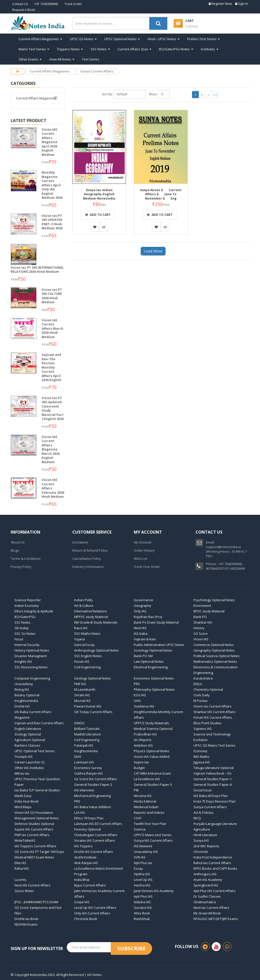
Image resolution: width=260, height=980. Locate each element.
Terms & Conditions (26, 559)
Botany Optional (27, 695)
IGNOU (79, 723)
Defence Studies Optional (34, 824)
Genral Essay (84, 645)
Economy (200, 751)
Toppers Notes (70, 49)
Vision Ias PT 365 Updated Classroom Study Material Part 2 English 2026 (53, 409)
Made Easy (23, 796)
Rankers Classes (27, 745)
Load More (153, 251)
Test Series (91, 59)
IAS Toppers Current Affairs (35, 846)
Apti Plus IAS (143, 896)
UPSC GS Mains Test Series (214, 745)
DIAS (78, 757)
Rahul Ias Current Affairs (212, 863)
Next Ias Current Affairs (211, 908)
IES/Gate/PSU (25, 617)
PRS (137, 684)
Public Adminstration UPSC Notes (159, 645)
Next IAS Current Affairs (32, 885)
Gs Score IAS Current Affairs (96, 779)
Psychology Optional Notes (214, 600)
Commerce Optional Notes (214, 645)
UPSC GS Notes (83, 39)
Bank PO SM (143, 656)
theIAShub (142, 919)
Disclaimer (80, 542)
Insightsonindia (26, 701)
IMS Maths (201, 757)
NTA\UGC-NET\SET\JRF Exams (216, 919)
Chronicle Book (86, 919)
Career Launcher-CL (30, 762)
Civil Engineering (87, 740)
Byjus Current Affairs (90, 885)
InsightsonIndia (86, 751)
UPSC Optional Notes (122, 39)
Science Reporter (28, 600)
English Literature (28, 729)
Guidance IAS (144, 706)
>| (215, 95)
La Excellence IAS (147, 779)
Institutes (210, 49)
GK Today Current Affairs (93, 712)
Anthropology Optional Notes (96, 650)
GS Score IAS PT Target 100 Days (39, 852)
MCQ (197, 818)
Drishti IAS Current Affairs (94, 852)
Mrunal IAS (82, 701)
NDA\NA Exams (26, 924)
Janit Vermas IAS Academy (154, 891)
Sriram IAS (82, 695)
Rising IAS (22, 689)
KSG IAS (140, 695)
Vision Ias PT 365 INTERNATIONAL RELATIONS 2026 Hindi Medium (37, 270)
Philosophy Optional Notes (154, 689)
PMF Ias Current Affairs (32, 835)
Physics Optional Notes (152, 751)
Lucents (20, 880)
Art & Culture (84, 606)
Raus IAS (81, 628)
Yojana (79, 639)
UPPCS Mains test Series (153, 835)
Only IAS (140, 611)
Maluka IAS (142, 902)
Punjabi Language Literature (215, 824)
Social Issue (203, 790)
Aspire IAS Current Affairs (34, 829)
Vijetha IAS (142, 874)
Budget (139, 768)
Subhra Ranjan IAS (88, 773)
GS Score (201, 634)
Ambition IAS (143, 745)
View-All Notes (62, 59)
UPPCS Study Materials (151, 723)
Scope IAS (82, 902)
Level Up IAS (143, 880)
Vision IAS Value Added (152, 757)
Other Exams (30, 59)
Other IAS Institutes (29, 768)
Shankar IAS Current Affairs (215, 712)
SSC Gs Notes (25, 634)
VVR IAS (140, 857)
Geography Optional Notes (214, 650)
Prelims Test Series (204, 39)
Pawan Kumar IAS (88, 706)
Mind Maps (23, 807)
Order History (144, 550)
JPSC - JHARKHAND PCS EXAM (36, 902)
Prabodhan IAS (145, 734)
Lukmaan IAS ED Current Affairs (98, 824)
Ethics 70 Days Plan (89, 818)
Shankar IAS (203, 622)
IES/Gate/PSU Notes (176, 49)
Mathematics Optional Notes (215, 661)
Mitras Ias (22, 773)
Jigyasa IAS (202, 762)
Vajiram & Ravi (145, 639)
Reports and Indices (149, 812)
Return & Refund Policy (90, 550)
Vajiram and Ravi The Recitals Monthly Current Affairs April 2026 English (51, 367)
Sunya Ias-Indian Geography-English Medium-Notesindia (99, 194)
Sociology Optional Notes (153, 650)
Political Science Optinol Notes (217, 656)
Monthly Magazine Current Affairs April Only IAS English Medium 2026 (52, 185)
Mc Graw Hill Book (207, 913)
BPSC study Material (209, 611)
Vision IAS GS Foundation (34, 812)
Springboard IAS (206, 885)
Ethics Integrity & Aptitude (34, 611)
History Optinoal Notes (32, 650)
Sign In (242, 4)
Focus (19, 639)
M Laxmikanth (85, 689)
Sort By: (107, 94)
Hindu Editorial (145, 801)
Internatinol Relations (91, 611)
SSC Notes (100, 49)
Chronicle (201, 852)
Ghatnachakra (205, 902)
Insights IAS (23, 661)
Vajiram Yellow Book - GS (213, 773)
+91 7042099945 (46, 4)
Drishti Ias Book (26, 919)
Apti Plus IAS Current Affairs (215, 891)
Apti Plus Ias (143, 863)
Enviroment (202, 606)
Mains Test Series (34, 49)
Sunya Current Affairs (97, 71)
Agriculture (202, 829)
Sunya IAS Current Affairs (153, 840)
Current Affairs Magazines (40, 39)
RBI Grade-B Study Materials (96, 622)
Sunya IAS (201, 840)
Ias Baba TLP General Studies (37, 790)
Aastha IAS (142, 885)
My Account (143, 542)
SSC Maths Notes (87, 634)
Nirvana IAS (143, 796)
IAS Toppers (83, 846)
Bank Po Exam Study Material (156, 622)
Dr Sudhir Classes (207, 896)
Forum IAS (82, 661)
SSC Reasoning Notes (31, 667)
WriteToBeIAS (25, 840)
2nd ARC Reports (206, 846)
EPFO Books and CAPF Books (215, 868)
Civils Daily (202, 695)
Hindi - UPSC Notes (164, 39)
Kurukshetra (203, 678)
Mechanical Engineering (92, 796)
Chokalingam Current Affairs (96, 835)
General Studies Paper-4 (213, 785)
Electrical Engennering (151, 667)
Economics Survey (88, 768)
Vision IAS (201, 639)
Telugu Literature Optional (214, 768)
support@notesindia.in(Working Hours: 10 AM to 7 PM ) (226, 551)
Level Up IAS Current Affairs (95, 908)
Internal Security (27, 645)
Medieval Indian (146, 807)
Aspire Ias (141, 762)
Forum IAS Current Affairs (213, 717)
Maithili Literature (87, 734)
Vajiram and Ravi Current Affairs (39, 723)
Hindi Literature (205, 835)
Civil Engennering (87, 667)
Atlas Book (142, 913)
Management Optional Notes (37, 818)
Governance (143, 600)
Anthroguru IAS (205, 874)
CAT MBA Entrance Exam (152, 773)
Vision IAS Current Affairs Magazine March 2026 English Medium (51, 449)
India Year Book (27, 801)
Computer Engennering (32, 678)
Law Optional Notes (149, 661)
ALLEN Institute (85, 857)
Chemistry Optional (208, 689)
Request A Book (24, 10)
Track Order (73, 4)
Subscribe (131, 948)
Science (140, 829)
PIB (136, 790)
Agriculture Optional (30, 740)
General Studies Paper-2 (93, 785)
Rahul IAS (22, 868)
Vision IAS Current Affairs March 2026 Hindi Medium (52, 329)
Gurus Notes (24, 891)
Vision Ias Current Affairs (213, 706)
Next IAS (140, 628)
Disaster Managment (31, 656)
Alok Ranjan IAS (86, 863)
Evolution (201, 740)
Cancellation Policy (87, 559)
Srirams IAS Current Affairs (95, 840)
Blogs (15, 550)
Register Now (220, 4)
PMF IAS (80, 684)
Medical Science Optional (153, 729)
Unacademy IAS (146, 852)
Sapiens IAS (203, 729)
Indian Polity (84, 600)
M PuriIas (201, 701)
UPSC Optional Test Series (35, 751)
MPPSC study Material (91, 617)
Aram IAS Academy (208, 880)
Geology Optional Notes (93, 678)
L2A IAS (80, 812)
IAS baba (141, 634)
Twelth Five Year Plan (150, 824)
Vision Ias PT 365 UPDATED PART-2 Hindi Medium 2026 (52, 222)
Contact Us (20, 4)
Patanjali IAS (84, 745)
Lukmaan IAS (84, 762)
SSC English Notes (88, 656)
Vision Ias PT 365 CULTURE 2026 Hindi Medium (52, 296)
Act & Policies (204, 812)
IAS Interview (84, 790)
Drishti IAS (22, 706)
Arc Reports (143, 740)
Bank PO (200, 617)
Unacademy (24, 684)
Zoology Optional (28, 734)
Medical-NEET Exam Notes (34, 857)
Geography (143, 606)
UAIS (137, 701)
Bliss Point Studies (208, 723)
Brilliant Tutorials (87, 729)
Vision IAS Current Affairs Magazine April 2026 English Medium (50, 142)
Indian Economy (27, 606)
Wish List (141, 559)
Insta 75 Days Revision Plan (215, 801)
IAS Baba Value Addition (93, 807)
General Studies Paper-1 (213, 779)
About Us (18, 542)
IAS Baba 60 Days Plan (211, 796)
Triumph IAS (24, 757)
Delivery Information (88, 567)
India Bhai (82, 880)
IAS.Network (143, 846)
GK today (22, 628)
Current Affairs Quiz (134, 49)
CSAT (138, 818)
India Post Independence (213, 857)
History (199, 628)
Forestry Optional (87, 829)
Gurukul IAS (143, 908)
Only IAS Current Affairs (92, 913)
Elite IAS (20, 863)
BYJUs (198, 684)
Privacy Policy (21, 567)
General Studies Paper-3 (153, 785)
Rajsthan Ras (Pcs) (148, 617)
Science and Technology (212, 734)
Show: (153, 94)
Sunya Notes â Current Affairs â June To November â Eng (161, 194)
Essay (138, 868)
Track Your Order (147, 567)
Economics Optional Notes (154, 678)
